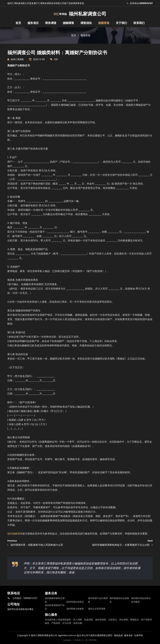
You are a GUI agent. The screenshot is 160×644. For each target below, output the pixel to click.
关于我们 (121, 23)
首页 (18, 23)
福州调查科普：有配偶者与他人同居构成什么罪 (37, 545)
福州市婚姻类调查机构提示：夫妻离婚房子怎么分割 (121, 545)
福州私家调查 (63, 563)
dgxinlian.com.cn (67, 635)
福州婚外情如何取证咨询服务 (141, 600)
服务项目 (33, 23)
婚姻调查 (68, 23)
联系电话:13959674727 (141, 3)
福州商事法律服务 (75, 609)
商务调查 (51, 23)
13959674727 (30, 598)
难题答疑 (104, 23)
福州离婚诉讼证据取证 (119, 600)
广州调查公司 (78, 640)
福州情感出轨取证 (75, 602)
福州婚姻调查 (15, 534)
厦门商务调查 (91, 640)
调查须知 (86, 23)
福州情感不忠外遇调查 (98, 600)
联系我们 (139, 23)
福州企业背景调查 (97, 609)
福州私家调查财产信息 (55, 607)
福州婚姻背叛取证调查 (55, 600)
